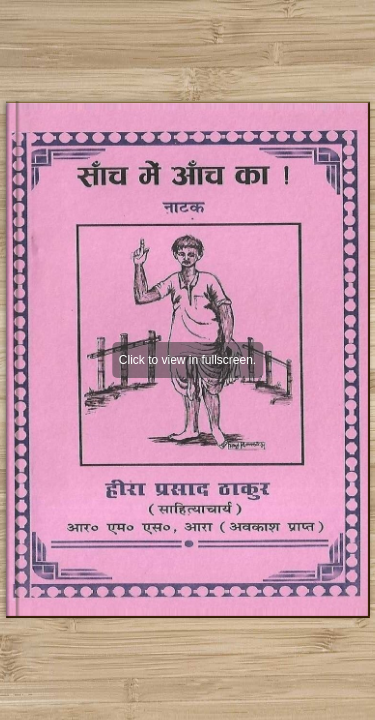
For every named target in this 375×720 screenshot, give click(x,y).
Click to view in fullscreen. (187, 360)
